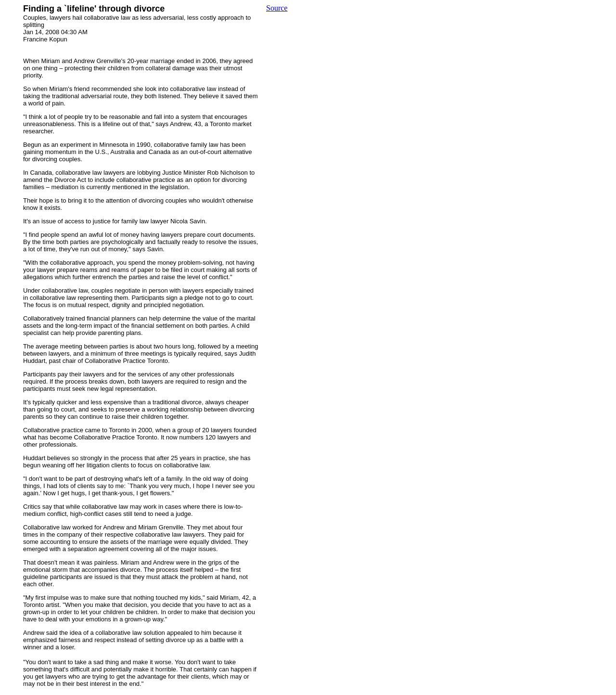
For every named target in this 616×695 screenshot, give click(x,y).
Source (277, 8)
